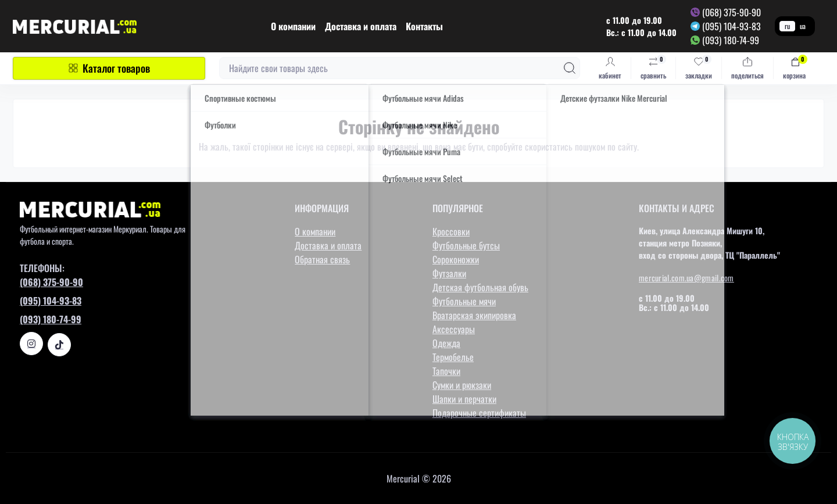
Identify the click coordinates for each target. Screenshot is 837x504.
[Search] (570, 68)
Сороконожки (456, 259)
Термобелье (453, 357)
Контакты (424, 26)
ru (787, 26)
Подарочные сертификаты (479, 413)
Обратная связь (322, 259)
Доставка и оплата (361, 26)
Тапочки (446, 371)
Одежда (446, 343)
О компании (293, 26)
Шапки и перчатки (464, 399)
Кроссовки (451, 231)
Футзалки (449, 273)
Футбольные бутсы (466, 245)
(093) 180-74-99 (731, 40)
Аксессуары (454, 329)
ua (803, 26)
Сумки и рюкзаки (462, 385)
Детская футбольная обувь (480, 287)
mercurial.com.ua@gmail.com (686, 278)
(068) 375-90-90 (732, 12)
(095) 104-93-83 (732, 26)
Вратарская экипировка (474, 315)
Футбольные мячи (464, 301)
